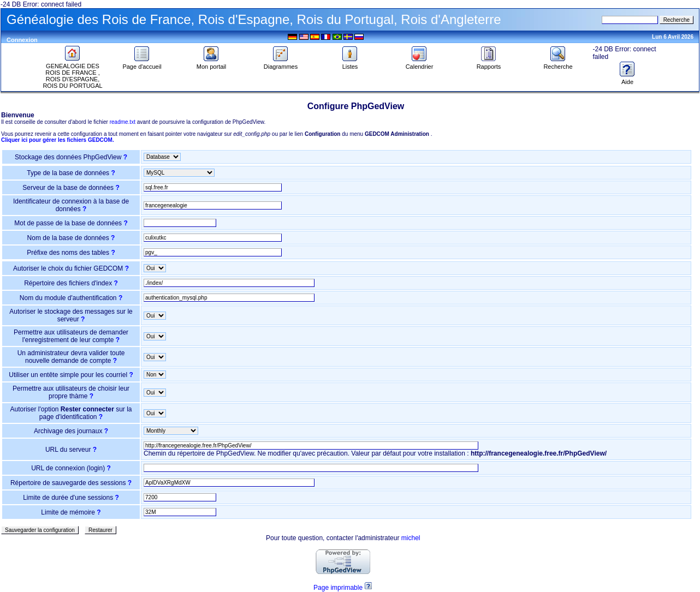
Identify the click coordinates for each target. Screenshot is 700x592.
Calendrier (420, 64)
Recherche (558, 64)
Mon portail (211, 64)
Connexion (22, 40)
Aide (627, 79)
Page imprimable (338, 588)
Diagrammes (281, 64)
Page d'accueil (142, 64)
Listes (350, 64)
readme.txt (123, 122)
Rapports (489, 64)
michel (411, 538)
